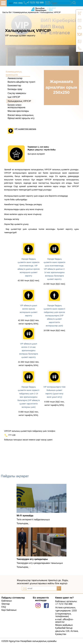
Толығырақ (22, 523)
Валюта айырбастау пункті (21, 82)
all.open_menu (3, 3)
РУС (16, 3)
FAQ (4, 607)
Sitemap (6, 604)
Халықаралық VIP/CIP (50, 12)
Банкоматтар (14, 86)
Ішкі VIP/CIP (14, 97)
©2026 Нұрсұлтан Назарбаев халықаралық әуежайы (29, 641)
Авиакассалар (15, 78)
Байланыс (7, 601)
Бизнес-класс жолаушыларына (16, 106)
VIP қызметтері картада (25, 129)
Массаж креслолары (18, 111)
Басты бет (7, 12)
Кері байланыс (9, 610)
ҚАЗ (11, 3)
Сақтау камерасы (17, 93)
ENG (21, 3)
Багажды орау (15, 89)
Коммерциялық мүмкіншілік (26, 12)
